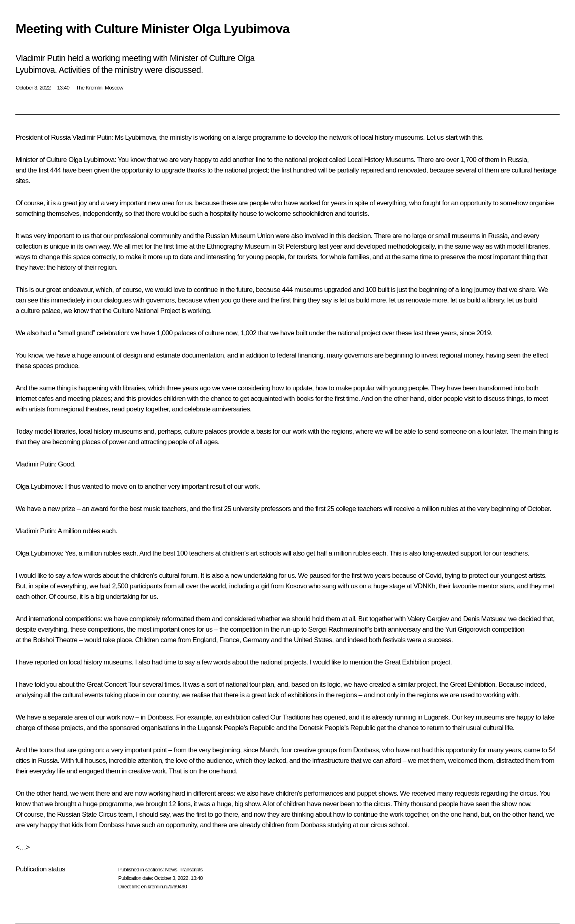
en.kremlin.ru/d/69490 (164, 887)
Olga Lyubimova (92, 160)
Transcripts (191, 870)
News (171, 870)
